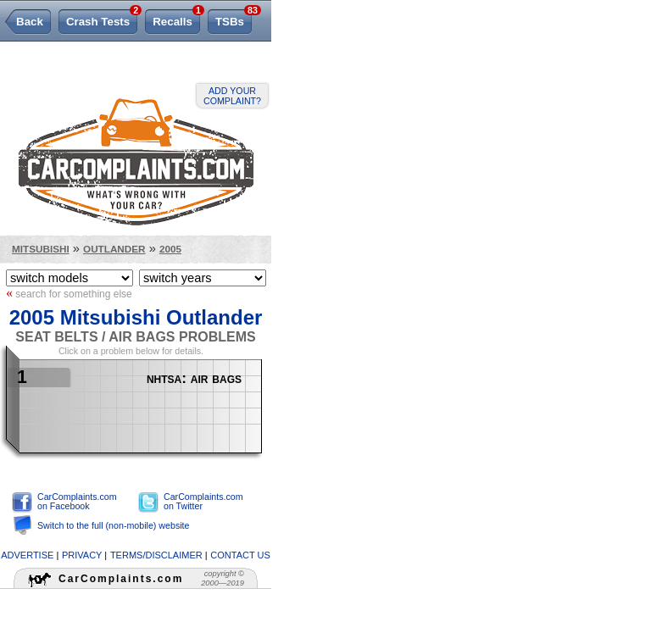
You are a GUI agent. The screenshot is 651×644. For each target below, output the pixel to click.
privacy (82, 555)
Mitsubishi (41, 249)
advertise (27, 555)
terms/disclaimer (156, 555)
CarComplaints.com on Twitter (203, 501)
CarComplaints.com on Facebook (77, 501)
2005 (170, 249)
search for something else (69, 293)
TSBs (234, 19)
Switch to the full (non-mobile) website (113, 525)
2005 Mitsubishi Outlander (136, 317)
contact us (240, 555)
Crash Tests (102, 19)
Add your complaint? (232, 96)
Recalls (176, 19)
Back (30, 22)
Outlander (114, 249)
